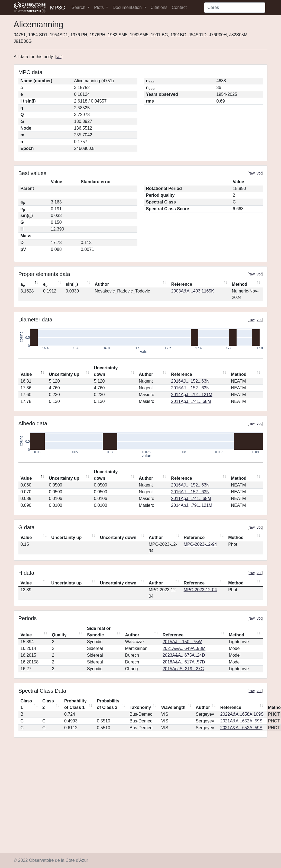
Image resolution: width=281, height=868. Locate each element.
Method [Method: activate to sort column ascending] (240, 284)
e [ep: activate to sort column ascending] (45, 285)
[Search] (235, 8)
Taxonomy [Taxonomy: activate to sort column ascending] (140, 707)
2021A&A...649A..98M (184, 648)
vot (59, 57)
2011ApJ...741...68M (191, 401)
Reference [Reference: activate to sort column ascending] (182, 284)
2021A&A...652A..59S (241, 721)
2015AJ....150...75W (182, 642)
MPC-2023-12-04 (200, 590)
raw (251, 173)
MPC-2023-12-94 (200, 544)
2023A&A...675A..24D (184, 655)
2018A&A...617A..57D (184, 662)
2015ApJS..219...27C (183, 669)
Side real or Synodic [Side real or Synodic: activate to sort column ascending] (99, 632)
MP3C (58, 8)
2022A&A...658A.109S (242, 714)
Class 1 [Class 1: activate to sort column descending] (26, 704)
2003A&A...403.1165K (193, 291)
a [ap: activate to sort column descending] (23, 285)
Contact (179, 7)
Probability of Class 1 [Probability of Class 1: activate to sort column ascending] (75, 704)
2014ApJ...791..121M (192, 395)
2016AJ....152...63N (190, 381)
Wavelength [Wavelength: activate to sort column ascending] (173, 707)
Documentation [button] (128, 7)
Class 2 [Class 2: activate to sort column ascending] (48, 704)
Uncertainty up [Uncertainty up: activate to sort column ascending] (64, 374)
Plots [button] (99, 7)
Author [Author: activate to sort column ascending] (102, 284)
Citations (159, 7)
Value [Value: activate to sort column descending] (26, 374)
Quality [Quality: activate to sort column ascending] (59, 635)
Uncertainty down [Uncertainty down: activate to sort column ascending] (106, 371)
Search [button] (79, 7)
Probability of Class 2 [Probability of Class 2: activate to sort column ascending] (108, 704)
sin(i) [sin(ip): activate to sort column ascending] (72, 285)
